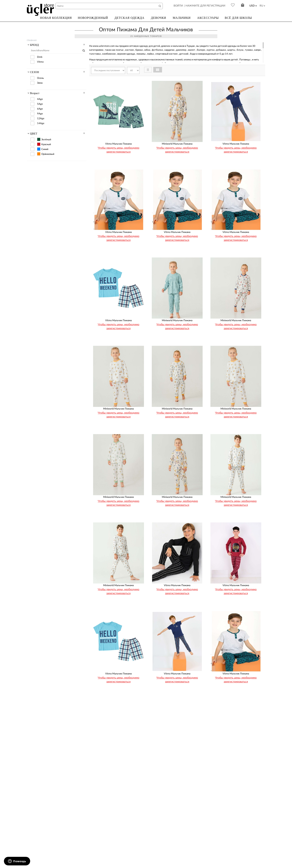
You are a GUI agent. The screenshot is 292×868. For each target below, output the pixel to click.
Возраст (35, 93)
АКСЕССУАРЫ (208, 18)
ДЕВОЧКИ (158, 18)
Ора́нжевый (42, 154)
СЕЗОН (35, 72)
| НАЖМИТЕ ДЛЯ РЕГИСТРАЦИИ (205, 6)
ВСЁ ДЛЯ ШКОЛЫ (238, 18)
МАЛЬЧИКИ (182, 18)
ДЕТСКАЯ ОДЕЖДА (129, 18)
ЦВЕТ (34, 134)
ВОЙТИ (178, 6)
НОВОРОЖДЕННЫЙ (93, 18)
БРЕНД (34, 45)
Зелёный (41, 140)
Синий (39, 149)
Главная (32, 40)
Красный (41, 144)
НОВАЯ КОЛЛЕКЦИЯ (56, 18)
